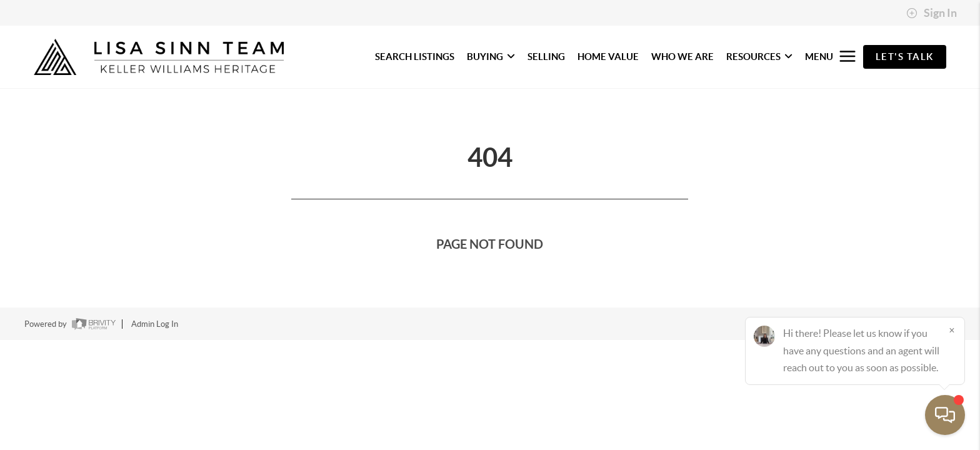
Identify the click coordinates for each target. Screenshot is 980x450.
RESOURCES (759, 57)
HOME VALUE (608, 57)
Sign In (932, 13)
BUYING (491, 57)
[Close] (952, 330)
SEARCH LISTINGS (415, 57)
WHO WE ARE (682, 57)
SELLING (546, 57)
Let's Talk (905, 57)
